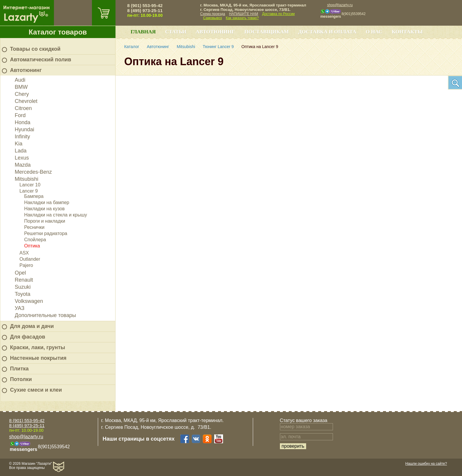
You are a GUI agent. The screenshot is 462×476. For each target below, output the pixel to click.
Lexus (22, 158)
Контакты (407, 32)
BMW (21, 87)
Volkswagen (29, 301)
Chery (22, 94)
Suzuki (23, 287)
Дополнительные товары (45, 315)
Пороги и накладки (45, 221)
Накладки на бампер (47, 202)
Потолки (21, 379)
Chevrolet (26, 101)
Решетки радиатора (46, 233)
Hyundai (24, 129)
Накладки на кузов (44, 209)
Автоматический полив (41, 60)
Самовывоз (212, 18)
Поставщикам (267, 32)
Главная (143, 32)
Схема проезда (213, 14)
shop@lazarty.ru (340, 5)
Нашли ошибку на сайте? (426, 464)
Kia (19, 144)
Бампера (34, 196)
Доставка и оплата (327, 32)
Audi (20, 80)
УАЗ (20, 308)
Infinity (22, 137)
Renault (24, 280)
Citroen (23, 108)
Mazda (23, 165)
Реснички (34, 227)
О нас (374, 32)
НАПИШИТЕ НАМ (244, 14)
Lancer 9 (29, 191)
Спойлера (35, 240)
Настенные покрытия (38, 358)
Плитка (19, 369)
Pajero (26, 265)
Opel (20, 273)
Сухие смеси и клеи (36, 390)
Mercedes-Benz (33, 172)
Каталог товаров (58, 32)
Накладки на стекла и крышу (56, 215)
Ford (20, 115)
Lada (21, 151)
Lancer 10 (30, 185)
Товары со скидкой (35, 49)
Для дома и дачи (32, 326)
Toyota (23, 294)
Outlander (30, 259)
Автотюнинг (26, 70)
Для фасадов (28, 337)
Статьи (176, 32)
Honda (23, 122)
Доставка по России (278, 14)
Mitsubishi (27, 179)
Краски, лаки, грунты (38, 347)
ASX (24, 253)
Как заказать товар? (242, 18)
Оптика (32, 246)
